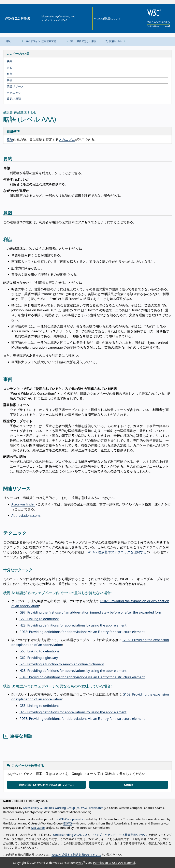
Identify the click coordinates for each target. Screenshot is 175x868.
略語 (10, 139)
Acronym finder (23, 504)
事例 (10, 80)
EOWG (68, 823)
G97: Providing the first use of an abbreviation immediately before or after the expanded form (91, 612)
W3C (80, 863)
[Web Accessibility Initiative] (158, 24)
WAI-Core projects (71, 819)
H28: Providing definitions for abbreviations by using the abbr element (73, 625)
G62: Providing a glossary (39, 658)
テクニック (14, 93)
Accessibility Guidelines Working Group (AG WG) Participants (63, 808)
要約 (10, 61)
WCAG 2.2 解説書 (18, 18)
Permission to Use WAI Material (114, 863)
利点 (10, 74)
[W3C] (158, 13)
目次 (8, 41)
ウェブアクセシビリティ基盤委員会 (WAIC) (121, 835)
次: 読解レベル (116, 41)
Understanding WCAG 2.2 (70, 835)
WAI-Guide (38, 828)
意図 (10, 68)
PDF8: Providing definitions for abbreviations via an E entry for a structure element (82, 632)
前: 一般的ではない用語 (81, 41)
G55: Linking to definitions (39, 619)
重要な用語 (14, 99)
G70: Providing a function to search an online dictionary (62, 664)
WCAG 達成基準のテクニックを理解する (117, 552)
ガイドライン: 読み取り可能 (38, 41)
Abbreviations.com (26, 516)
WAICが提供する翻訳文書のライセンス (76, 855)
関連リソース (15, 86)
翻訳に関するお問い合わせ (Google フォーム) (46, 785)
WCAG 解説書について (108, 18)
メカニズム (67, 139)
